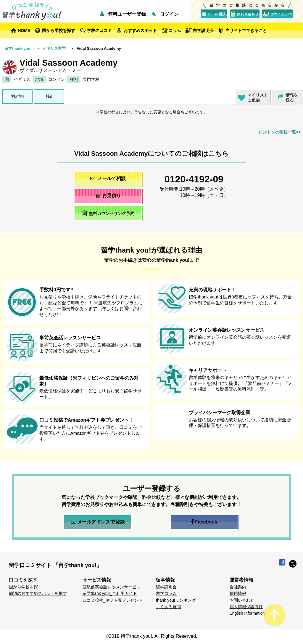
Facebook (204, 522)
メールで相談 (108, 178)
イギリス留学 (54, 48)
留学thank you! (18, 48)
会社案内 (238, 587)
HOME (24, 30)
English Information (247, 613)
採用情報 (238, 593)
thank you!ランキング (176, 600)
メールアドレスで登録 (98, 522)
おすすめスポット (140, 30)
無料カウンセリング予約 (108, 213)
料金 (49, 96)
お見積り (108, 196)
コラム (175, 30)
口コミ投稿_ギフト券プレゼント (113, 600)
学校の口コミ (99, 30)
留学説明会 (203, 30)
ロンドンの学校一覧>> (280, 132)
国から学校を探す (59, 30)
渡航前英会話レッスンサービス (112, 587)
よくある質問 (168, 607)
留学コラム (166, 593)
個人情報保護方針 (246, 607)
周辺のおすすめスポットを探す (38, 593)
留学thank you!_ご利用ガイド (110, 593)
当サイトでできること (246, 30)
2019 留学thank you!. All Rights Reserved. (153, 636)
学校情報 (17, 96)
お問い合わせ (242, 600)
